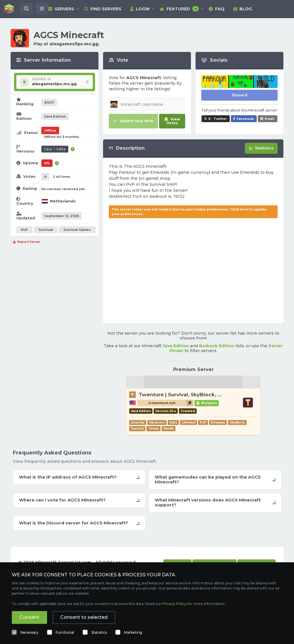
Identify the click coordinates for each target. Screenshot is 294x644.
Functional (65, 632)
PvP (24, 230)
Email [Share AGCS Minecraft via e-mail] (270, 119)
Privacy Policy (174, 604)
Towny (153, 429)
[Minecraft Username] (147, 104)
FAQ (217, 9)
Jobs (173, 422)
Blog (243, 9)
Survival (46, 230)
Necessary (29, 632)
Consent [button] (29, 617)
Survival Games (77, 230)
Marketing (133, 632)
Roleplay (218, 422)
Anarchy (138, 422)
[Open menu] (42, 9)
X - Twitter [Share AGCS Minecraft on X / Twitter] (218, 119)
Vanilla (169, 429)
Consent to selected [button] (84, 617)
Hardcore (157, 422)
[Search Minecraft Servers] (26, 9)
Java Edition (176, 346)
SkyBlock (237, 422)
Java (55, 116)
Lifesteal (188, 422)
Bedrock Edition (217, 346)
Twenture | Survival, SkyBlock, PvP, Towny (193, 395)
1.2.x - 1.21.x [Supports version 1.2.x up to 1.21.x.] (55, 149)
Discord (240, 95)
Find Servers (103, 9)
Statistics (99, 632)
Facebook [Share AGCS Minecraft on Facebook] (245, 119)
